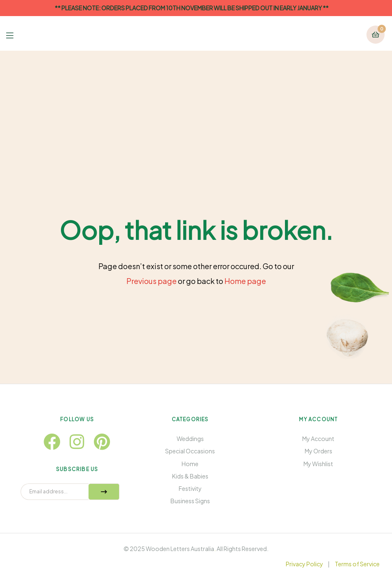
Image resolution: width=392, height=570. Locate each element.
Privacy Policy (304, 564)
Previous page (152, 281)
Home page (245, 281)
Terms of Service (357, 564)
